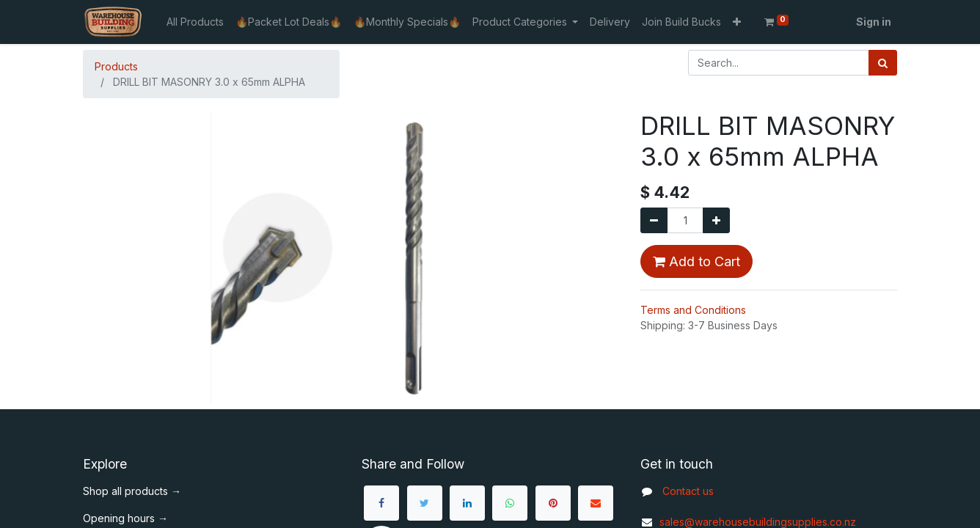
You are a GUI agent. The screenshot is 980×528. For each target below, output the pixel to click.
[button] (737, 22)
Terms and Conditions (693, 310)
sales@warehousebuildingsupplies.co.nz (748, 522)
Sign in (874, 22)
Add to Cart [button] (696, 261)
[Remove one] (654, 220)
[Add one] (716, 220)
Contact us (688, 491)
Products (116, 66)
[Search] (883, 63)
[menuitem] (195, 22)
